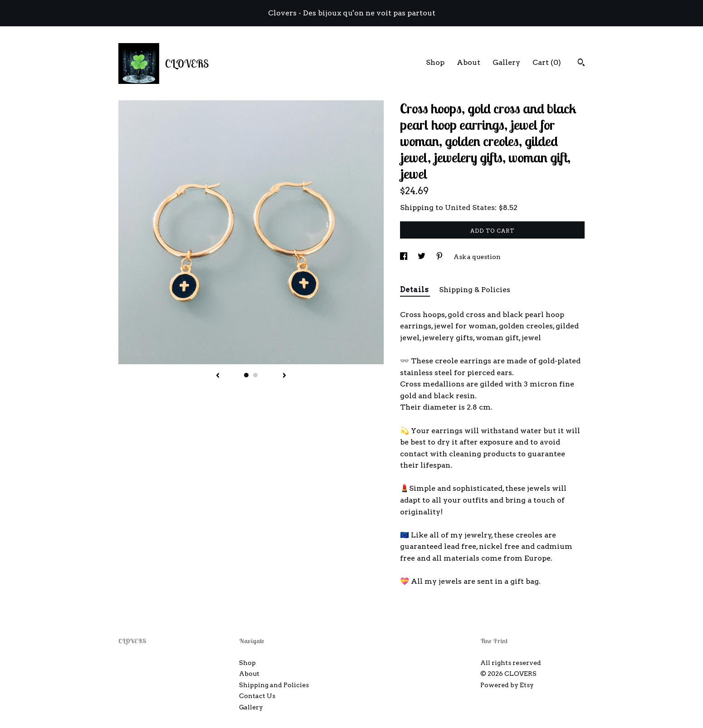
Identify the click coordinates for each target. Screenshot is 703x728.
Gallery (506, 62)
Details (415, 290)
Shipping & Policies (475, 290)
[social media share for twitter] (422, 257)
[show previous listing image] (218, 376)
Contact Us (257, 696)
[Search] (581, 64)
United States (470, 208)
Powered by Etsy (507, 685)
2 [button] (255, 375)
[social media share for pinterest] (440, 257)
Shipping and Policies (274, 685)
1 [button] (246, 375)
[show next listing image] (284, 376)
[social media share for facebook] (404, 257)
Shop (435, 62)
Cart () (547, 62)
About (469, 62)
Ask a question (477, 257)
